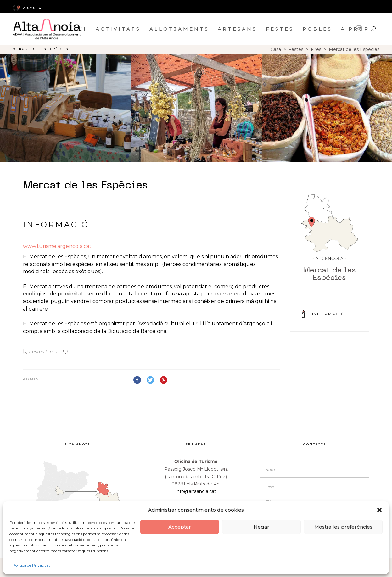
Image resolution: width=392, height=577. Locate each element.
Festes (296, 49)
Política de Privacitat (31, 565)
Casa (276, 49)
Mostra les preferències (343, 527)
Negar (261, 527)
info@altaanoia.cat (196, 491)
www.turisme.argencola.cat (57, 246)
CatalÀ (27, 8)
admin (31, 379)
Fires (316, 49)
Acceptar (180, 527)
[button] (379, 510)
